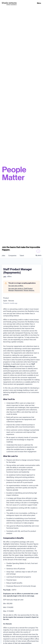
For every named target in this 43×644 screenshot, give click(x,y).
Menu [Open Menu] (39, 3)
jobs (3, 256)
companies (12, 256)
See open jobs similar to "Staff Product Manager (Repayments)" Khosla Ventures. (21, 290)
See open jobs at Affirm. (16, 286)
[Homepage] (9, 3)
